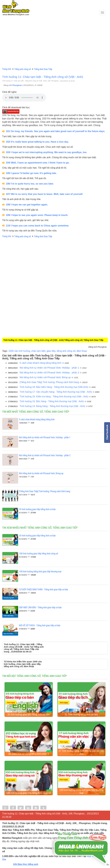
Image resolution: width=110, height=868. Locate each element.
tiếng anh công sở (66, 351)
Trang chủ (7, 69)
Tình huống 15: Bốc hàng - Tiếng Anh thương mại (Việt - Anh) (52, 401)
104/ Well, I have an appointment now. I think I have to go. (38, 163)
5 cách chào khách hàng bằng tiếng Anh (41, 363)
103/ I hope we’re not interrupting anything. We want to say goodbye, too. (46, 152)
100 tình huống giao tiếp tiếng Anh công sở (38, 553)
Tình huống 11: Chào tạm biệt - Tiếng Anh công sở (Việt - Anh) (43, 77)
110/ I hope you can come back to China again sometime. (37, 226)
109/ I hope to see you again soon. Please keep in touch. (37, 215)
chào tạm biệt (38, 351)
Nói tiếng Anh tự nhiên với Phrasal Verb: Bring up (46, 377)
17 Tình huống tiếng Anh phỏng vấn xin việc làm (81, 755)
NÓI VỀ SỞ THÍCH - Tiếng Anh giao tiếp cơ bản (40, 625)
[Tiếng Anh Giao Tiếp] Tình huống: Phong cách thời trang (50, 382)
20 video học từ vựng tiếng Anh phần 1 (29, 757)
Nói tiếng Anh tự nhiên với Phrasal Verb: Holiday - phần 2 (50, 373)
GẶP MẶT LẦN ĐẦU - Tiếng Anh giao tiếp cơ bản (40, 607)
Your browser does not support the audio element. (24, 98)
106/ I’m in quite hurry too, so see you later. (30, 184)
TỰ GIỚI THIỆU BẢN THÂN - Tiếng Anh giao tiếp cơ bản (44, 589)
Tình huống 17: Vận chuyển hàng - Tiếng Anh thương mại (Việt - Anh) (56, 392)
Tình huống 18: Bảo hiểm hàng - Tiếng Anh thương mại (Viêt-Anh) (54, 387)
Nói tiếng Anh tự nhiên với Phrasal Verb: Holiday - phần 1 (50, 368)
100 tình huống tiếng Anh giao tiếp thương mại (40, 571)
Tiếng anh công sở (23, 69)
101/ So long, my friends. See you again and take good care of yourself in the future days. (55, 131)
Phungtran (17, 85)
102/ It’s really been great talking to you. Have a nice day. (37, 142)
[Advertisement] (55, 45)
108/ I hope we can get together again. (27, 205)
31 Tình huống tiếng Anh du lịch (81, 716)
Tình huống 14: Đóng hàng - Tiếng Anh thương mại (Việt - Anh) (53, 406)
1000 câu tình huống (19, 351)
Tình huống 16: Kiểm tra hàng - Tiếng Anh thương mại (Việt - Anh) (54, 397)
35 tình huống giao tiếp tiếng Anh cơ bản (37, 509)
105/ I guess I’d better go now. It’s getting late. (31, 173)
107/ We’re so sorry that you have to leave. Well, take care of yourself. (44, 194)
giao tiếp (51, 351)
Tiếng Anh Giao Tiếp (43, 69)
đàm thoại (82, 351)
